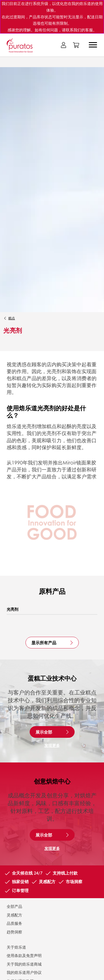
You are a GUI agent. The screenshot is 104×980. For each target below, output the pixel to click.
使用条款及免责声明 (24, 955)
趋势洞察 (14, 932)
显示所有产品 (44, 643)
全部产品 (14, 906)
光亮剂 (12, 609)
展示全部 (44, 732)
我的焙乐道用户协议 (24, 972)
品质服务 (14, 923)
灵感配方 (14, 915)
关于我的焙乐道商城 (24, 964)
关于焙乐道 (16, 947)
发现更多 (52, 745)
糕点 (12, 318)
